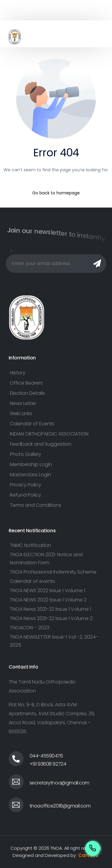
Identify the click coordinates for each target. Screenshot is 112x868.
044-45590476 (46, 756)
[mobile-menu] (96, 37)
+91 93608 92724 (48, 764)
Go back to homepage (56, 193)
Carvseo (88, 855)
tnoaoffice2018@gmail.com (60, 806)
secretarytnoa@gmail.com (59, 783)
